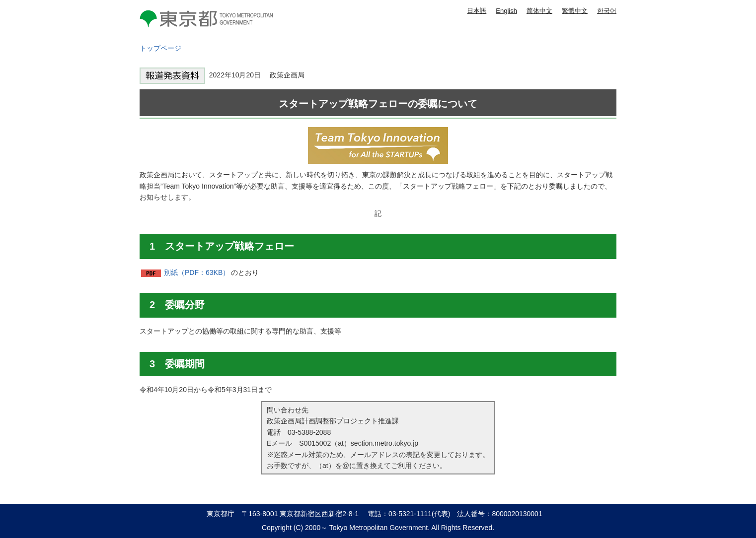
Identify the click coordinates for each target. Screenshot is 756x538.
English (506, 11)
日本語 (477, 11)
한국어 (607, 11)
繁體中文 (575, 11)
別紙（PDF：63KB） (197, 272)
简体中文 (539, 11)
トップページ (160, 48)
